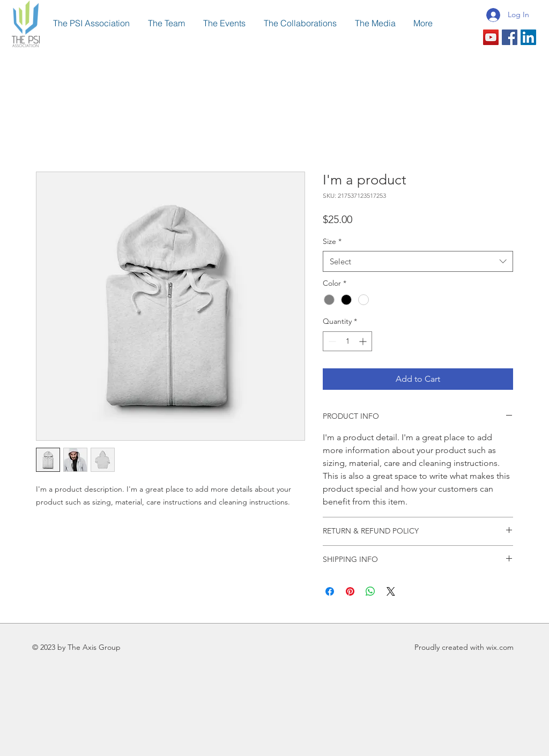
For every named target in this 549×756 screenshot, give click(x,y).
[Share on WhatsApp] (370, 591)
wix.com (500, 647)
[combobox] (418, 261)
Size (332, 241)
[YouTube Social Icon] (491, 37)
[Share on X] (391, 591)
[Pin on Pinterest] (350, 591)
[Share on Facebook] (330, 591)
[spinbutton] (347, 341)
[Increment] (364, 341)
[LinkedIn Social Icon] (528, 37)
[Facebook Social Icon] (510, 37)
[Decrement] (331, 341)
